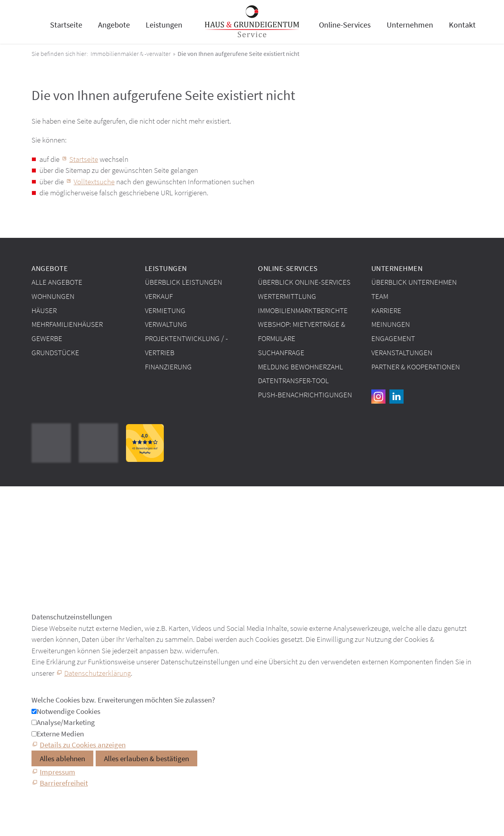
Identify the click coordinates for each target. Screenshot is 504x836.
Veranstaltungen (402, 352)
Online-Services (345, 25)
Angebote (114, 25)
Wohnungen (53, 296)
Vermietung (165, 310)
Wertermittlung (287, 296)
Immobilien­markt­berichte (303, 310)
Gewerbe (47, 338)
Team (380, 296)
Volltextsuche (94, 182)
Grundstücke (55, 352)
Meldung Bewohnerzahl (300, 367)
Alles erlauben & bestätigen (146, 758)
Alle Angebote (57, 282)
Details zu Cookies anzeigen (83, 745)
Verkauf (159, 296)
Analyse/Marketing (66, 722)
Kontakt (462, 25)
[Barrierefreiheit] (60, 783)
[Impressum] (53, 772)
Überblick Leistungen (183, 282)
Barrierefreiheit (54, 547)
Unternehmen (410, 25)
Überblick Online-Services (304, 282)
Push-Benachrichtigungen (305, 395)
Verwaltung (166, 324)
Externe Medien (60, 734)
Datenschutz (50, 530)
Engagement (393, 338)
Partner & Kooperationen (416, 367)
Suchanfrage (281, 352)
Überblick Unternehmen (414, 282)
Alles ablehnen (62, 758)
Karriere (386, 310)
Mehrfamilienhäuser (67, 324)
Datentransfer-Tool (293, 380)
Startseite (66, 25)
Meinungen (391, 324)
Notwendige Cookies (69, 711)
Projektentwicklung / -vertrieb (186, 345)
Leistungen (164, 25)
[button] (378, 397)
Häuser (44, 310)
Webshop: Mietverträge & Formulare (302, 331)
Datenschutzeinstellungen (71, 538)
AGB (38, 521)
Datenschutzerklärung (97, 673)
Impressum (48, 512)
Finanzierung (168, 367)
